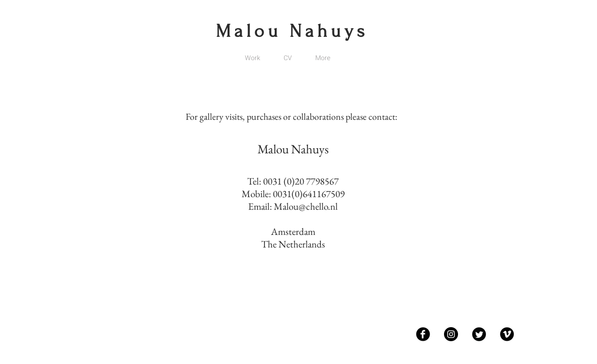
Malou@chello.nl (306, 206)
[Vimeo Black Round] (507, 334)
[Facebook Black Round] (423, 334)
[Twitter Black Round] (479, 334)
